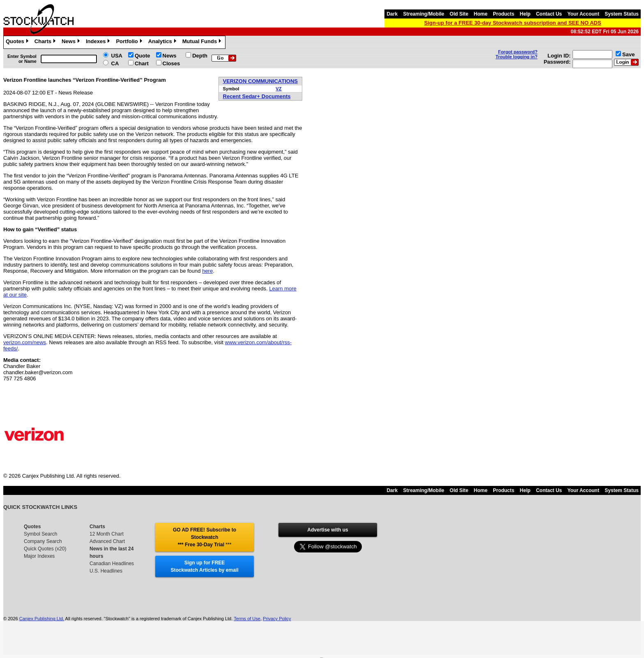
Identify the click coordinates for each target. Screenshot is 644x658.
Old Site (459, 14)
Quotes (18, 42)
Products (504, 14)
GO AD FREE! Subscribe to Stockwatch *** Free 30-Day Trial (205, 537)
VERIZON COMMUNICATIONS (260, 81)
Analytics (163, 42)
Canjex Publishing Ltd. (42, 619)
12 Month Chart (107, 534)
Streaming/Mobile (423, 14)
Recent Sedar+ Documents (257, 96)
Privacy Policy (277, 619)
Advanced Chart (107, 541)
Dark (392, 14)
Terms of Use (247, 619)
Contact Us (549, 14)
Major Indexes (39, 556)
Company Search (43, 541)
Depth (200, 56)
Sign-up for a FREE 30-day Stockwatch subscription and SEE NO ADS (513, 23)
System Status (622, 14)
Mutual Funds (203, 42)
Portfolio (130, 42)
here (207, 271)
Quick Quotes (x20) (45, 549)
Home (481, 14)
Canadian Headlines (112, 564)
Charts (46, 42)
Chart (142, 63)
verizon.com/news (25, 342)
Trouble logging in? (517, 57)
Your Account (583, 14)
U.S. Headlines (106, 571)
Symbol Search (40, 534)
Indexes (99, 42)
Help (525, 14)
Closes (171, 63)
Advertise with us (328, 530)
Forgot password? (518, 52)
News (72, 42)
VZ (278, 89)
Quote (143, 56)
